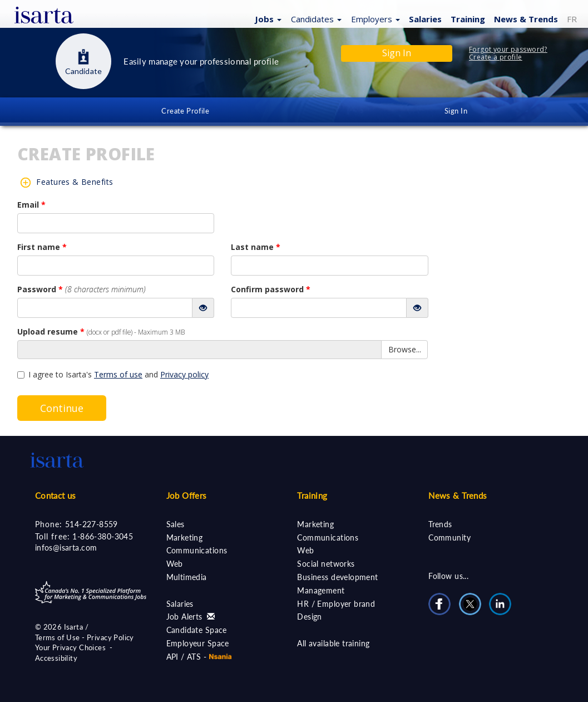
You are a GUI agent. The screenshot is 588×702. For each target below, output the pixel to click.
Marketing (185, 537)
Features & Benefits (75, 182)
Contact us (56, 495)
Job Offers (187, 495)
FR (572, 19)
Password (81, 289)
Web (175, 564)
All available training (333, 643)
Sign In (456, 111)
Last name (256, 247)
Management (321, 590)
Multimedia (187, 577)
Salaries (425, 19)
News (526, 19)
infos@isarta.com (66, 548)
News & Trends (458, 495)
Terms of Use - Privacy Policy (85, 637)
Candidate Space (197, 630)
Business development (337, 577)
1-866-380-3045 (103, 536)
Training (468, 19)
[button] (267, 18)
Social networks (326, 564)
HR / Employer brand (336, 604)
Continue (62, 408)
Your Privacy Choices (70, 647)
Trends (440, 524)
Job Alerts (191, 617)
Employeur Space (198, 643)
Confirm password (271, 289)
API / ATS (184, 657)
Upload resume (101, 332)
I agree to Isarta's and (113, 374)
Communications (197, 550)
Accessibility (56, 658)
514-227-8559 (92, 524)
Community (449, 537)
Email (31, 205)
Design (310, 617)
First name (42, 247)
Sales (176, 524)
